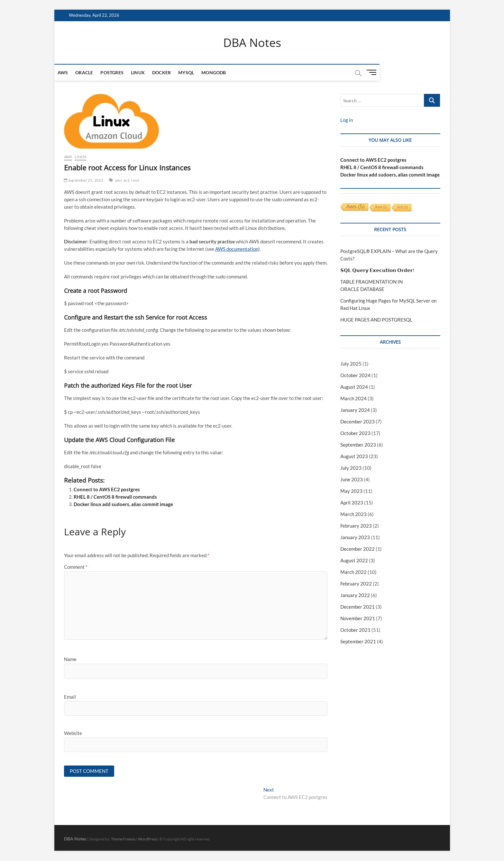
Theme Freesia (123, 840)
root (135, 180)
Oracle (94, 73)
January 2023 (355, 537)
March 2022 (353, 572)
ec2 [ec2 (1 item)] (403, 208)
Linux (147, 73)
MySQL (196, 73)
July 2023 (351, 468)
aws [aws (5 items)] (356, 207)
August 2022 (354, 560)
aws (119, 180)
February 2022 (356, 584)
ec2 (127, 180)
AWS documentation (237, 249)
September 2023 (358, 445)
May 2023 (351, 491)
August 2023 (354, 457)
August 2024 (354, 387)
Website (73, 733)
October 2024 (355, 376)
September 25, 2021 (84, 180)
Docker (171, 73)
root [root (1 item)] (381, 208)
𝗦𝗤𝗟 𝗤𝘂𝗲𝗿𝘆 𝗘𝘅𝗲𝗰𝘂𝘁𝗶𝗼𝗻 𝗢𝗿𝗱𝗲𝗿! (377, 270)
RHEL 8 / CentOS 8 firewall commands (115, 497)
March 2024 (353, 399)
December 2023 (357, 422)
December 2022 (357, 549)
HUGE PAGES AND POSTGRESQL (376, 320)
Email (70, 697)
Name (70, 659)
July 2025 (351, 364)
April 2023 (352, 503)
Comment (76, 567)
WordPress (147, 840)
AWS (73, 73)
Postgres (122, 73)
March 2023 (353, 514)
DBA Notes (252, 43)
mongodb (223, 73)
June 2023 (352, 480)
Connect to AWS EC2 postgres (107, 490)
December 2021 (357, 607)
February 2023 (356, 526)
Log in (347, 120)
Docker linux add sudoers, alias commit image (123, 504)
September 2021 (358, 641)
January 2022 (355, 595)
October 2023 (355, 433)
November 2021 (358, 618)
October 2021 (355, 630)
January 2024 (355, 410)
